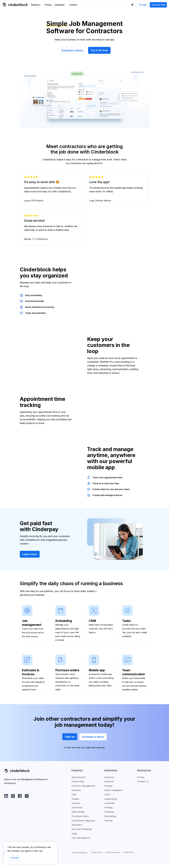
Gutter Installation (113, 797)
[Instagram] (27, 802)
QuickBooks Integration (83, 827)
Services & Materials (82, 836)
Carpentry (110, 784)
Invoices (76, 810)
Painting (108, 814)
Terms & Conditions (113, 859)
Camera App (78, 788)
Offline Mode (78, 818)
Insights (75, 805)
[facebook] (20, 802)
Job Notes (77, 814)
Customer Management (83, 792)
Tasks (74, 840)
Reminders (77, 831)
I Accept (14, 858)
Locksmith (110, 810)
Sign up (70, 743)
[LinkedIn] (6, 802)
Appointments (79, 784)
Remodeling (110, 823)
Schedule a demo (72, 50)
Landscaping (111, 805)
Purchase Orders (80, 823)
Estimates (76, 797)
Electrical (109, 788)
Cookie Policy (128, 859)
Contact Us (143, 788)
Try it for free (99, 50)
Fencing (108, 792)
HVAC (107, 801)
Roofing (108, 827)
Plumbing (109, 818)
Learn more (30, 561)
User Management (81, 844)
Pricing (141, 784)
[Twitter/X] (13, 802)
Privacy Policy (97, 859)
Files (74, 801)
